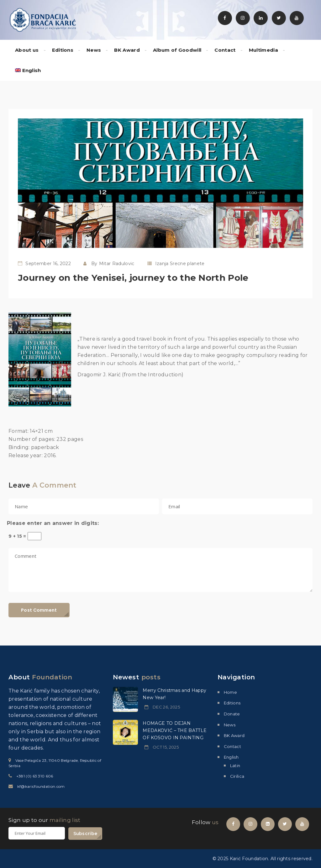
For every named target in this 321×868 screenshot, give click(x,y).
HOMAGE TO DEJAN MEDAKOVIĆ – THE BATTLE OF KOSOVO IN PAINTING (175, 730)
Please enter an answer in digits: (53, 523)
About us (27, 50)
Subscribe (85, 834)
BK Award (127, 50)
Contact (225, 50)
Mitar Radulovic (117, 264)
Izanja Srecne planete (180, 264)
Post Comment (39, 610)
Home (230, 692)
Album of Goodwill (177, 50)
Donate (232, 714)
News (94, 50)
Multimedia (263, 50)
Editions (63, 50)
